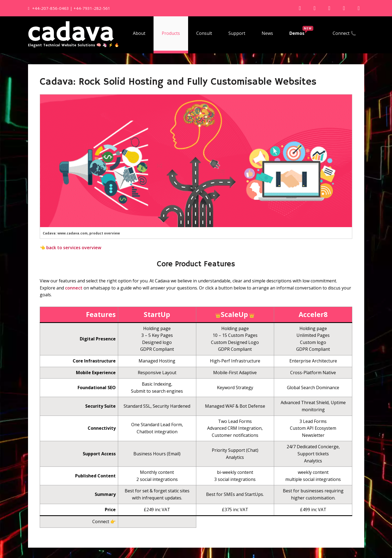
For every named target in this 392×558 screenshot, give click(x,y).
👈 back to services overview (71, 248)
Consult (204, 33)
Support (237, 33)
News (267, 33)
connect (74, 288)
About (139, 33)
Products (171, 33)
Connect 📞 (344, 33)
